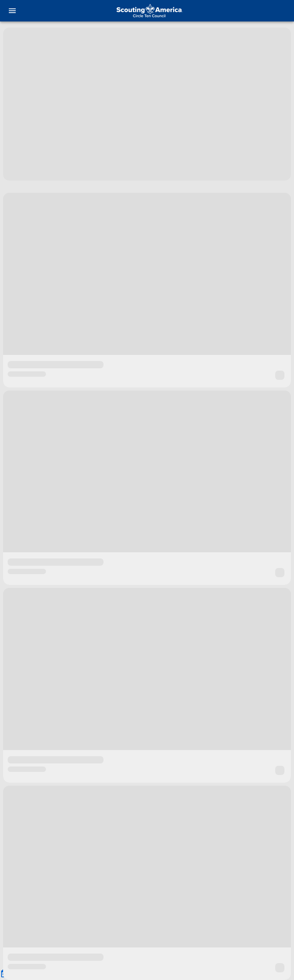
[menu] (12, 11)
